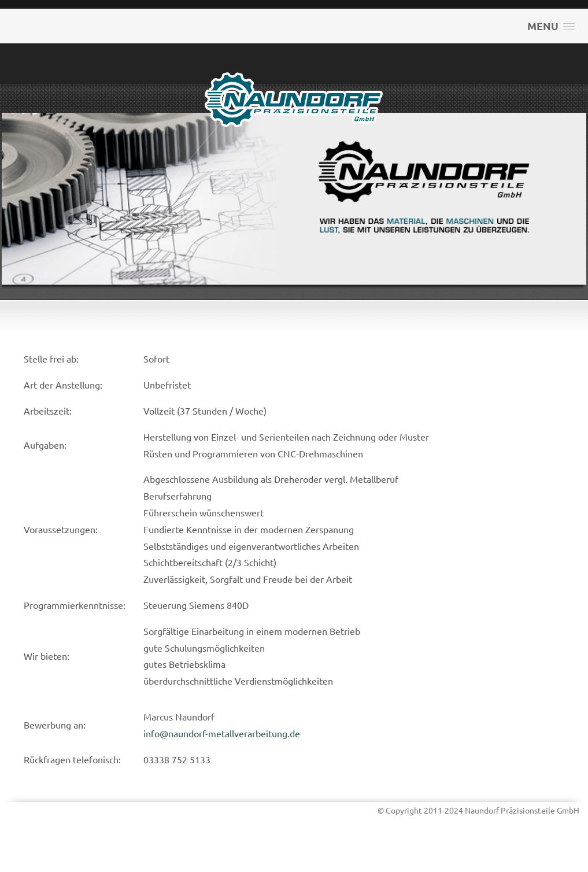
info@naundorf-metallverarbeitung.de (222, 733)
